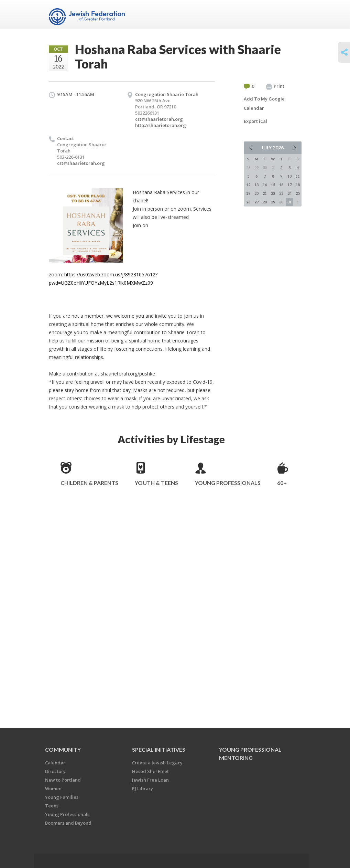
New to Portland (63, 780)
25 (298, 193)
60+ (282, 483)
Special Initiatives (159, 749)
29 (273, 202)
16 (281, 185)
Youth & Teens (156, 483)
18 (298, 185)
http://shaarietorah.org (161, 125)
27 (256, 202)
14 (265, 185)
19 (248, 193)
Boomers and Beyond (68, 823)
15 (273, 185)
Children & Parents (89, 483)
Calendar (55, 763)
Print (275, 86)
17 (289, 185)
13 (256, 185)
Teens (52, 806)
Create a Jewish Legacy (157, 763)
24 (289, 193)
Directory (55, 771)
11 (298, 176)
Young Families (62, 797)
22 (273, 193)
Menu (294, 14)
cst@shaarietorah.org (159, 119)
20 (256, 193)
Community (63, 749)
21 (265, 193)
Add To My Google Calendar (264, 103)
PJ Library (143, 788)
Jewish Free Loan (150, 780)
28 (265, 202)
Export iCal (255, 121)
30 (281, 202)
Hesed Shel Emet (150, 771)
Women (53, 788)
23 (281, 193)
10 (289, 176)
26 (248, 202)
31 (289, 202)
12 (248, 185)
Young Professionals (228, 483)
